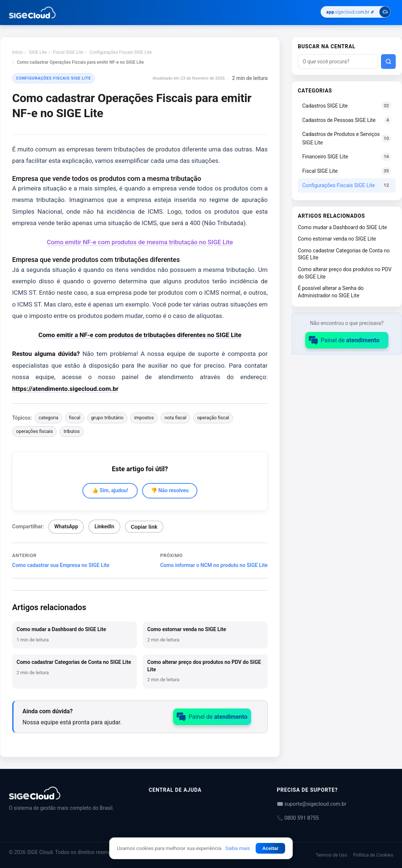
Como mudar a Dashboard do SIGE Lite (342, 227)
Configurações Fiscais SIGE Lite (121, 52)
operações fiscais (35, 431)
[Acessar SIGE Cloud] (356, 13)
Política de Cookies (373, 855)
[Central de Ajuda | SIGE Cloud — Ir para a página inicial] (32, 13)
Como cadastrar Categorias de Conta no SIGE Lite (344, 254)
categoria (49, 418)
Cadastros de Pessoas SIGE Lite (347, 120)
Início (17, 52)
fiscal (75, 418)
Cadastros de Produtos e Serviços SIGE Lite (347, 138)
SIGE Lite (38, 52)
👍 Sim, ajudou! (110, 490)
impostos (144, 418)
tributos (72, 431)
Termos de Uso (331, 855)
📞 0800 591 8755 (298, 818)
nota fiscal (175, 418)
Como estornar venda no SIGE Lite (337, 239)
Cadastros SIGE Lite (347, 106)
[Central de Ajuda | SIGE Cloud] (70, 793)
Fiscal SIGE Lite (68, 52)
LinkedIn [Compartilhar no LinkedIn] (105, 526)
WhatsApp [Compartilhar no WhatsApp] (66, 526)
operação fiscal (213, 418)
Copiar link (144, 527)
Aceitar (270, 848)
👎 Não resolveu (170, 490)
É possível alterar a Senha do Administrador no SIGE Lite (331, 292)
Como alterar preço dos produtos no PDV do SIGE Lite (345, 273)
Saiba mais (237, 848)
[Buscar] (388, 62)
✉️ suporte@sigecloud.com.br (312, 804)
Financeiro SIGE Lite (347, 157)
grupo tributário (107, 418)
